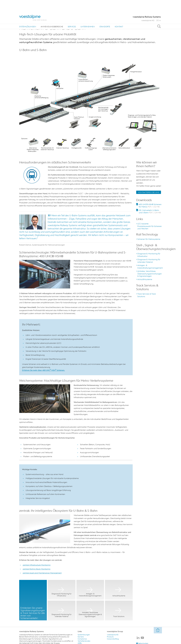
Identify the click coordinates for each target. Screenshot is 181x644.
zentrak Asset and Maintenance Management (42, 573)
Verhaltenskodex (84, 641)
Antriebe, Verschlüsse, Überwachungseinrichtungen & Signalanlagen (150, 274)
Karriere (81, 637)
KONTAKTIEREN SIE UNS (149, 192)
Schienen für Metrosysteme (149, 239)
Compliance (82, 639)
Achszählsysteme (145, 279)
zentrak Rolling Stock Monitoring (37, 569)
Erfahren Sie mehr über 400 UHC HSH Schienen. (44, 370)
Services (72, 15)
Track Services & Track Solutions (147, 295)
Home (23, 22)
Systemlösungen (28, 15)
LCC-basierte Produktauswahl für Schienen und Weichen (150, 226)
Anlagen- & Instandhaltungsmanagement (150, 267)
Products (110, 637)
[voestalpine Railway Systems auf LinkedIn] (138, 638)
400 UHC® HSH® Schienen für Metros (150, 206)
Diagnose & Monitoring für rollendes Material (149, 261)
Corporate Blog (113, 639)
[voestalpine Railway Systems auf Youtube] (142, 638)
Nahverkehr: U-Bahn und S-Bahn (58, 22)
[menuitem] (28, 15)
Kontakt (119, 15)
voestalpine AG (148, 9)
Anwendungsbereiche (52, 15)
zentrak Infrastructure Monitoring (37, 565)
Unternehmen (88, 15)
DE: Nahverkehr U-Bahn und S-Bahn (150, 211)
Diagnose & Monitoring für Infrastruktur (149, 255)
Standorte (105, 15)
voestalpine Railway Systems (31, 631)
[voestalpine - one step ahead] (33, 6)
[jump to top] (158, 630)
